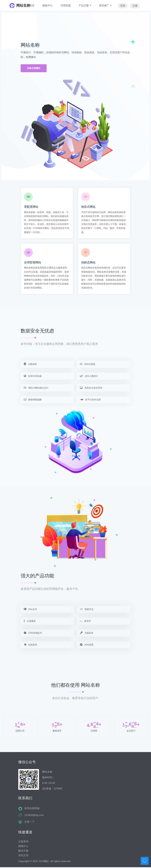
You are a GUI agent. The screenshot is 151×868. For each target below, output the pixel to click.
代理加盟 (66, 5)
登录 (123, 6)
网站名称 (23, 5)
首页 (32, 5)
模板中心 (48, 5)
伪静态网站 (88, 262)
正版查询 (23, 842)
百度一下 (29, 823)
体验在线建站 (34, 68)
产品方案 (85, 5)
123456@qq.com (34, 816)
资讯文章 (23, 856)
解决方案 (23, 852)
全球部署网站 (33, 262)
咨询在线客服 (32, 809)
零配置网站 (31, 207)
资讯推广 (105, 5)
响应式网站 (88, 207)
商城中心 (23, 847)
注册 (135, 6)
